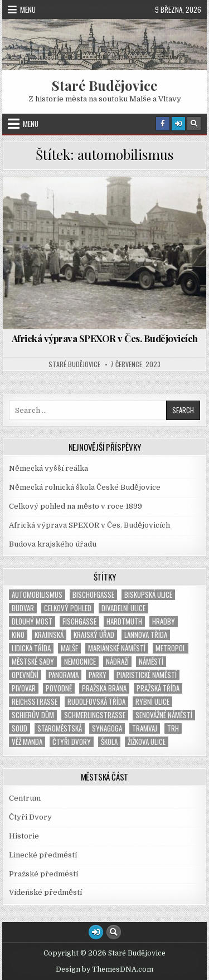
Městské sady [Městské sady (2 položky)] (33, 662)
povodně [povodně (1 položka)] (59, 688)
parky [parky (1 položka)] (98, 675)
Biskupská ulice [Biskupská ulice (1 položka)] (148, 595)
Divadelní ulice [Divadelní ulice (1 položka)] (123, 608)
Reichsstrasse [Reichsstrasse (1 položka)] (35, 702)
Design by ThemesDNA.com (104, 969)
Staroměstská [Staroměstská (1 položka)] (60, 728)
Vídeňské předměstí (45, 892)
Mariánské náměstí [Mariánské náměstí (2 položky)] (117, 648)
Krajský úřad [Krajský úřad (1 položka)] (94, 635)
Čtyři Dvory (30, 817)
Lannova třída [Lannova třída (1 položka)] (146, 635)
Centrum (25, 798)
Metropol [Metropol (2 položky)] (171, 648)
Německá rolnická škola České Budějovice (85, 487)
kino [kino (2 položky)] (18, 635)
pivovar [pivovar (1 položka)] (24, 688)
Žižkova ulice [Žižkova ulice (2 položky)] (147, 742)
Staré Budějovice (104, 85)
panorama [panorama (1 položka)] (64, 675)
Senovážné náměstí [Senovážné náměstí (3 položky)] (164, 715)
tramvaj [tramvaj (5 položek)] (145, 728)
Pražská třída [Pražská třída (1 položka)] (158, 688)
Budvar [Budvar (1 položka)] (23, 608)
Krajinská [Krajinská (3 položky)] (49, 635)
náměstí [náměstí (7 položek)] (151, 662)
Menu (28, 9)
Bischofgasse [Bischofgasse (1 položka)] (93, 595)
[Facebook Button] (163, 124)
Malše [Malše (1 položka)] (69, 648)
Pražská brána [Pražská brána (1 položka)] (104, 688)
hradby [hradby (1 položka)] (164, 621)
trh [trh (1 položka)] (173, 728)
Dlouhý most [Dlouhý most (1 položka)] (32, 621)
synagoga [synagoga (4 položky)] (107, 728)
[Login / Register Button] (178, 124)
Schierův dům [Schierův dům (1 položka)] (33, 715)
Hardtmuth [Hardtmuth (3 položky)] (124, 621)
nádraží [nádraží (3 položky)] (117, 662)
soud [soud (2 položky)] (20, 728)
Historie (24, 836)
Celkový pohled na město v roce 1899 (76, 506)
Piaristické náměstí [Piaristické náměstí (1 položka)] (147, 675)
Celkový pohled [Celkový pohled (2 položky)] (68, 608)
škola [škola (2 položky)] (109, 742)
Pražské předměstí (43, 874)
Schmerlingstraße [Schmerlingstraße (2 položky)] (95, 715)
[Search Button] (194, 124)
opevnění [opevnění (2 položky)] (25, 675)
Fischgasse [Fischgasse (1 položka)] (79, 621)
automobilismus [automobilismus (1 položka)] (37, 595)
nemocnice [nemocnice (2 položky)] (80, 662)
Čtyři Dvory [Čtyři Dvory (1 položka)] (72, 742)
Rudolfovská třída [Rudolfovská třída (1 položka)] (96, 702)
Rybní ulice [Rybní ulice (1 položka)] (152, 702)
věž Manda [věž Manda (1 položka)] (27, 742)
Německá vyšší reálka (48, 468)
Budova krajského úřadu (53, 544)
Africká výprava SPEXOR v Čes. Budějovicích (105, 338)
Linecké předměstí (43, 855)
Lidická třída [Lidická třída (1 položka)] (31, 648)
